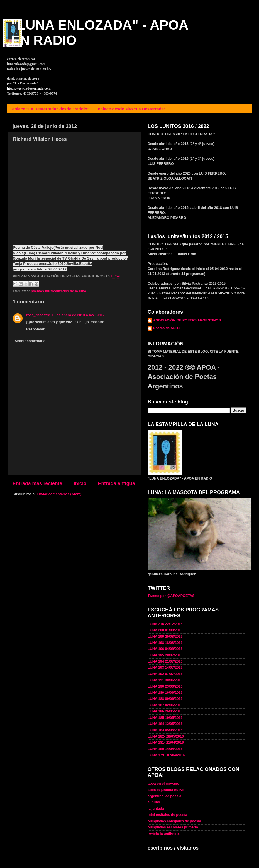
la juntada (156, 809)
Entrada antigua (117, 483)
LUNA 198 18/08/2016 (165, 643)
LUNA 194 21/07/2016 (165, 661)
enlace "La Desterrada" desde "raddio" (51, 109)
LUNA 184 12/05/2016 (165, 724)
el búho (154, 802)
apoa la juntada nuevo (166, 790)
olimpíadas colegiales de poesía (174, 821)
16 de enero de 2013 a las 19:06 (78, 315)
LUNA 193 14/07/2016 (165, 668)
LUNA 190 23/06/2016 (165, 686)
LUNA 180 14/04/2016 (165, 749)
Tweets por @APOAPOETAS (171, 596)
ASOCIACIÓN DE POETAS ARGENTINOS (187, 320)
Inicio (80, 483)
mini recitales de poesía (167, 815)
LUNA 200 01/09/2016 (165, 630)
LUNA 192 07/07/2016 (165, 674)
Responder (35, 329)
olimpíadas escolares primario (173, 827)
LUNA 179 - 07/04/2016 (166, 755)
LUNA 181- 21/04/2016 (166, 743)
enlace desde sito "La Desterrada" (132, 109)
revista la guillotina (163, 833)
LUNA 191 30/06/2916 (165, 680)
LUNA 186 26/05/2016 (165, 711)
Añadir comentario (30, 341)
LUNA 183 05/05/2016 (165, 730)
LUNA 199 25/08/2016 (165, 637)
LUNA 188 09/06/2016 (165, 699)
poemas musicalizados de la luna (58, 291)
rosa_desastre (38, 315)
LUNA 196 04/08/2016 (165, 649)
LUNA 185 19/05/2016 (165, 718)
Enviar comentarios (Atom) (59, 494)
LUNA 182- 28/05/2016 (166, 736)
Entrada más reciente (37, 483)
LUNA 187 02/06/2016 (165, 705)
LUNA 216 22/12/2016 (165, 624)
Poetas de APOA (167, 328)
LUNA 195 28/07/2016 (165, 655)
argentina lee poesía (164, 796)
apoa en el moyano (163, 784)
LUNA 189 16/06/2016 (165, 693)
